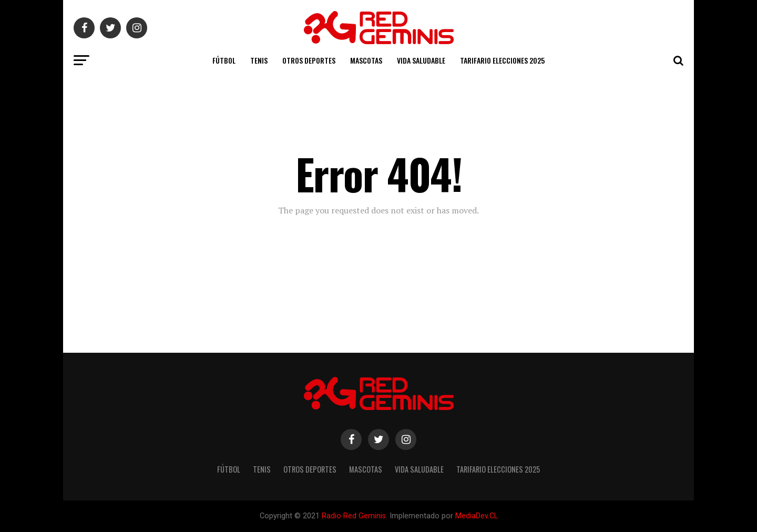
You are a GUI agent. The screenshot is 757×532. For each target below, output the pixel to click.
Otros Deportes (309, 60)
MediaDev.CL (477, 516)
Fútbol (224, 60)
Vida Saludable (421, 60)
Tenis (259, 60)
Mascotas (366, 60)
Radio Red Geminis (354, 516)
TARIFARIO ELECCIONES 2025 (502, 60)
